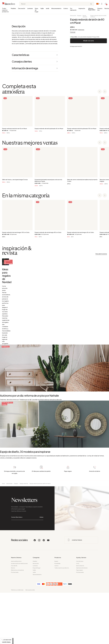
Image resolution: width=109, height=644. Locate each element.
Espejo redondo (85, 16)
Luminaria (30, 8)
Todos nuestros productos (5, 10)
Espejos (79, 16)
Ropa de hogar (37, 10)
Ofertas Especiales (92, 9)
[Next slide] (105, 155)
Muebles (13, 8)
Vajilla (42, 8)
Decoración (22, 8)
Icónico (66, 8)
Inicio (4, 596)
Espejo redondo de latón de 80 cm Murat (98, 16)
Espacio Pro (100, 9)
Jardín (47, 8)
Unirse (41, 626)
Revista (107, 8)
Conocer (73, 32)
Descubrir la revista (101, 317)
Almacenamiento (56, 8)
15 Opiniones (81, 30)
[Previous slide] (100, 155)
